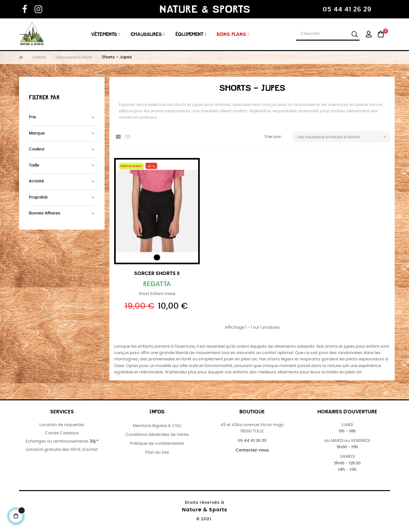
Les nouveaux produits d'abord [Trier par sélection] (344, 137)
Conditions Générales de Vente (157, 435)
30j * (94, 441)
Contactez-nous (252, 450)
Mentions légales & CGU (157, 426)
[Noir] (157, 257)
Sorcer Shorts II (157, 273)
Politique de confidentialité (157, 444)
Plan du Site (157, 453)
